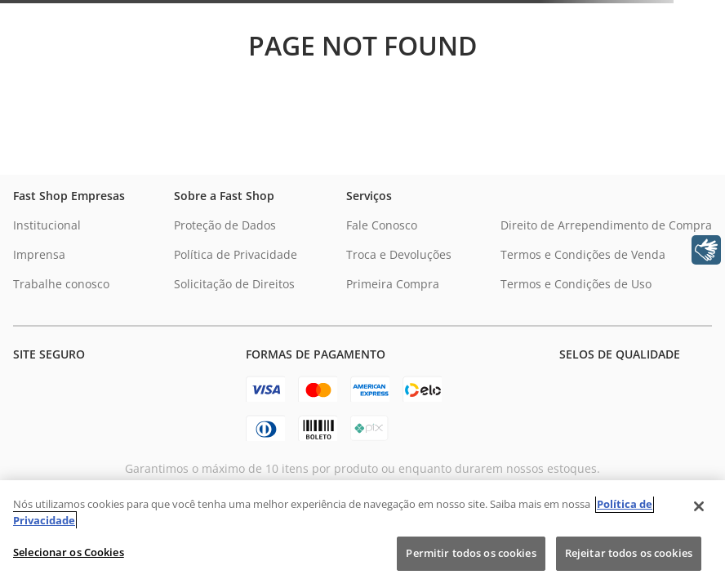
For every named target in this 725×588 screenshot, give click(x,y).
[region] (362, 534)
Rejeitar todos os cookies (629, 553)
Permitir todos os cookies (471, 553)
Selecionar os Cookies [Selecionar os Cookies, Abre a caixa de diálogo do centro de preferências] (69, 552)
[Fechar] (699, 506)
